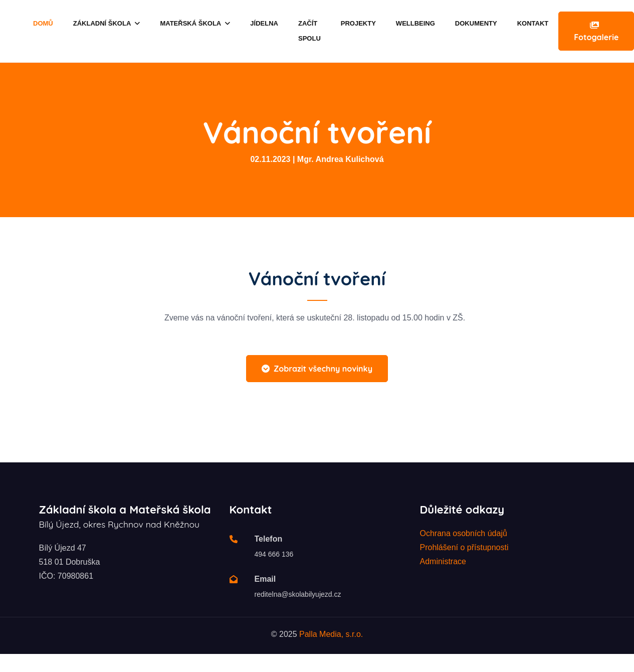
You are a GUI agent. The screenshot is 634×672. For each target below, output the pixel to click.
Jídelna (264, 23)
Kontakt (533, 23)
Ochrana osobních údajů (464, 533)
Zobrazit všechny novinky (317, 369)
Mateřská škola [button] (195, 23)
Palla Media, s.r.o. (331, 634)
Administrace (443, 561)
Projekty (358, 23)
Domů (43, 23)
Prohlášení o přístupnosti (464, 547)
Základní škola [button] (107, 23)
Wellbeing (415, 23)
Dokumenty (476, 23)
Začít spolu (309, 31)
